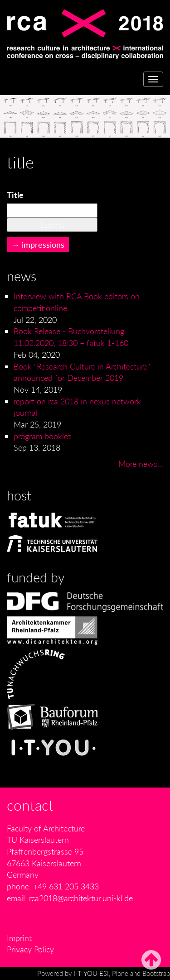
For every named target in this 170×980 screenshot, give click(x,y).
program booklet (42, 436)
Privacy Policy (30, 949)
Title (15, 195)
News (22, 276)
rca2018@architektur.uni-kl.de (81, 898)
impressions (43, 245)
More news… (141, 464)
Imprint (19, 938)
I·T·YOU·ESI (91, 973)
